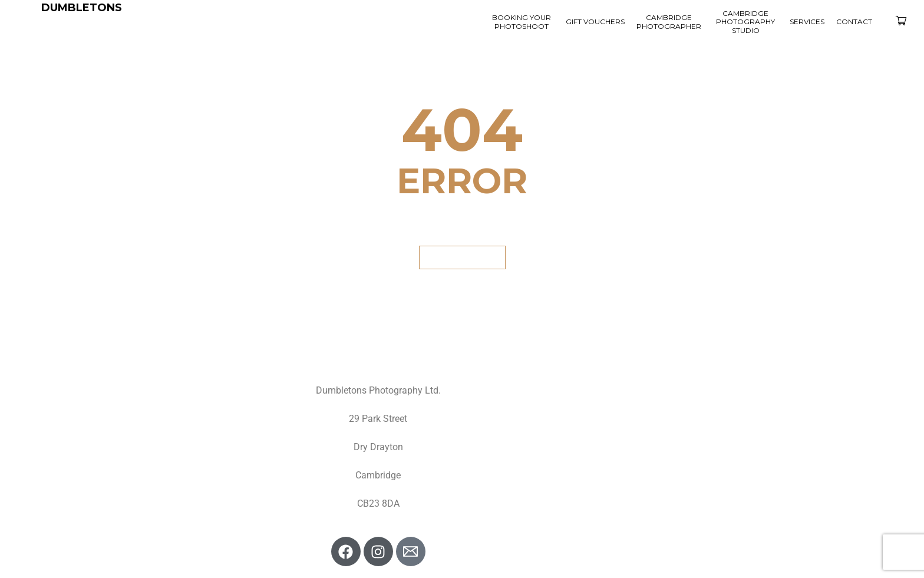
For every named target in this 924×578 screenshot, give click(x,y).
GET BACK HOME (462, 257)
